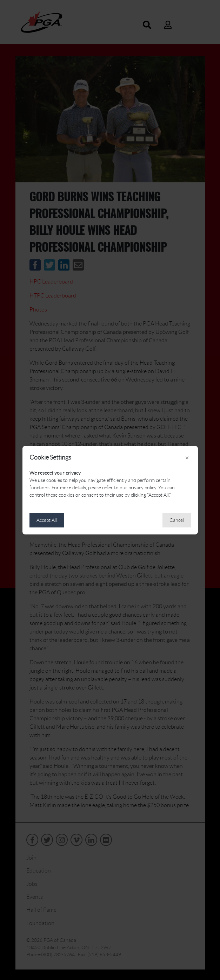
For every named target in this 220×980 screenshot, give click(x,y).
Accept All (47, 520)
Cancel (177, 520)
